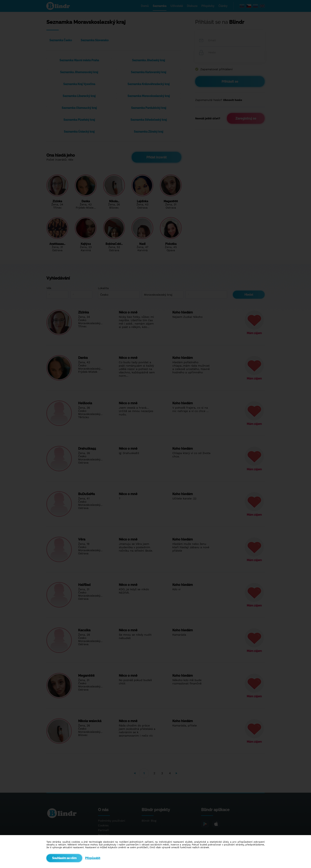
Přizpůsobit (93, 858)
